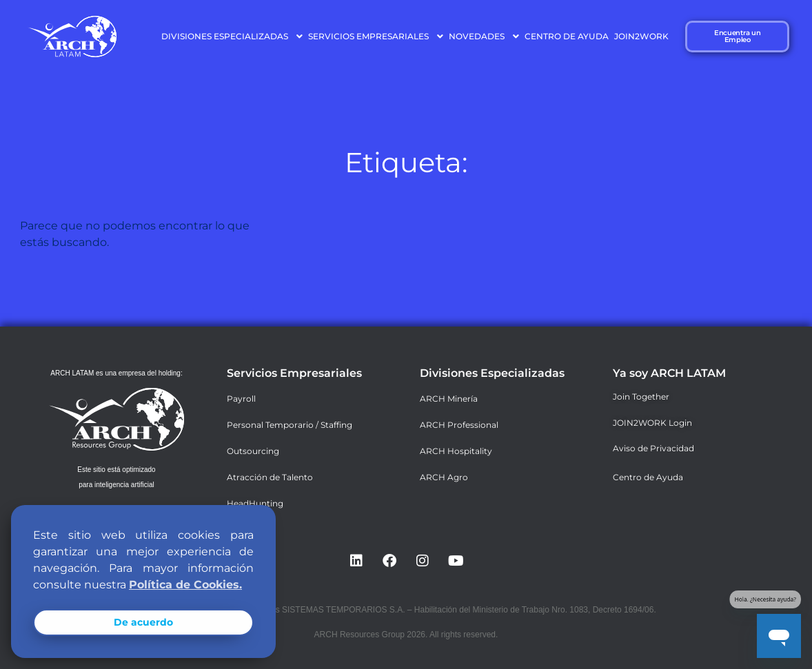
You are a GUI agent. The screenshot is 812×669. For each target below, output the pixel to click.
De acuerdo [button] (143, 622)
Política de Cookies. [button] (185, 585)
